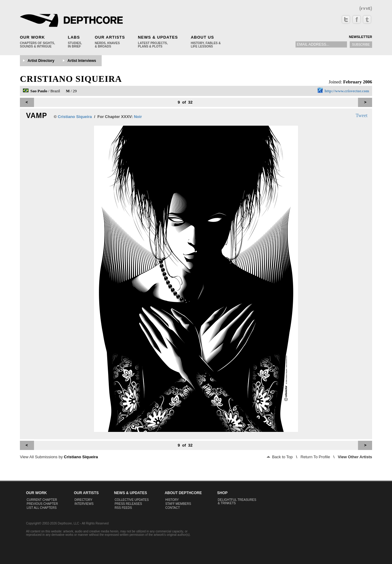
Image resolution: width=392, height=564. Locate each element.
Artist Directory (41, 61)
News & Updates (158, 37)
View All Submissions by (59, 457)
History (172, 500)
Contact (173, 508)
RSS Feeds (123, 508)
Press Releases (128, 504)
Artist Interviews (82, 61)
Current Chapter (42, 500)
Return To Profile (315, 457)
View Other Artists (355, 457)
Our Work (32, 37)
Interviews (84, 504)
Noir (138, 117)
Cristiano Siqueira (71, 79)
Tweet (362, 115)
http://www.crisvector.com (347, 91)
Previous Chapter (42, 504)
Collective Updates (132, 500)
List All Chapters (42, 508)
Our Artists (110, 37)
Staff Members (178, 504)
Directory (83, 500)
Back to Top (280, 457)
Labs (74, 37)
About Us (202, 37)
